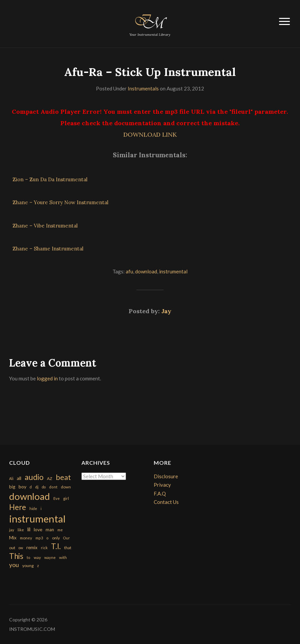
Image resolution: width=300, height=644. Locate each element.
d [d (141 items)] (31, 487)
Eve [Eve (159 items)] (57, 498)
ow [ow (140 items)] (21, 548)
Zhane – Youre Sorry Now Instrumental (60, 202)
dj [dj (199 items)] (37, 487)
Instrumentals (143, 88)
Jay (166, 311)
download (146, 271)
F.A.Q (160, 493)
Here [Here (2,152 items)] (18, 507)
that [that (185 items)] (68, 548)
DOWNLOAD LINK (150, 135)
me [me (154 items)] (60, 530)
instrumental (173, 271)
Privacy (162, 485)
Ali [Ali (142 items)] (11, 478)
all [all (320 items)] (19, 478)
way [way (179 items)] (37, 557)
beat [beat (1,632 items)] (63, 477)
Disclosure (166, 476)
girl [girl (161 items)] (66, 498)
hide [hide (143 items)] (33, 508)
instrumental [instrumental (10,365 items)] (37, 519)
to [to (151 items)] (29, 557)
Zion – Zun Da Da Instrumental (50, 179)
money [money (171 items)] (26, 538)
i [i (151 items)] (41, 508)
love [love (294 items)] (38, 529)
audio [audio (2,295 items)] (34, 477)
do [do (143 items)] (44, 487)
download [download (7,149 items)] (30, 496)
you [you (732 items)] (14, 565)
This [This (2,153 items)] (16, 556)
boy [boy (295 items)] (22, 487)
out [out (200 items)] (12, 548)
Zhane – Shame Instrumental (48, 249)
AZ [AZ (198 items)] (50, 478)
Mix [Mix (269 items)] (13, 538)
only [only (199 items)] (56, 538)
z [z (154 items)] (38, 566)
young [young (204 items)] (28, 566)
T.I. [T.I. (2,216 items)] (56, 546)
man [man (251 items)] (50, 530)
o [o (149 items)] (47, 538)
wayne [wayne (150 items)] (50, 557)
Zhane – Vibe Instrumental (45, 226)
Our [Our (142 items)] (67, 538)
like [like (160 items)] (21, 530)
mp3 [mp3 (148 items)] (39, 538)
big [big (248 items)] (12, 487)
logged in (47, 378)
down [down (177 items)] (66, 487)
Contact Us (166, 502)
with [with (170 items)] (63, 557)
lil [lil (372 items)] (29, 529)
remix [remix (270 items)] (32, 547)
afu (129, 271)
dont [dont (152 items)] (53, 487)
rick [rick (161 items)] (44, 548)
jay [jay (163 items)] (12, 530)
